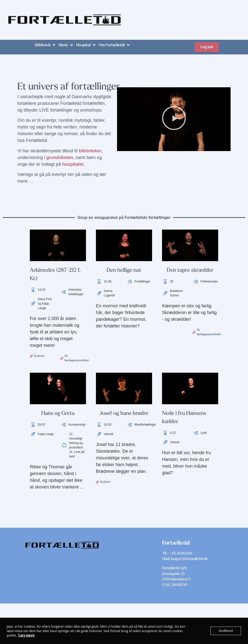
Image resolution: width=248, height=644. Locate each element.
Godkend (226, 631)
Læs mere (27, 635)
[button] (46, 45)
